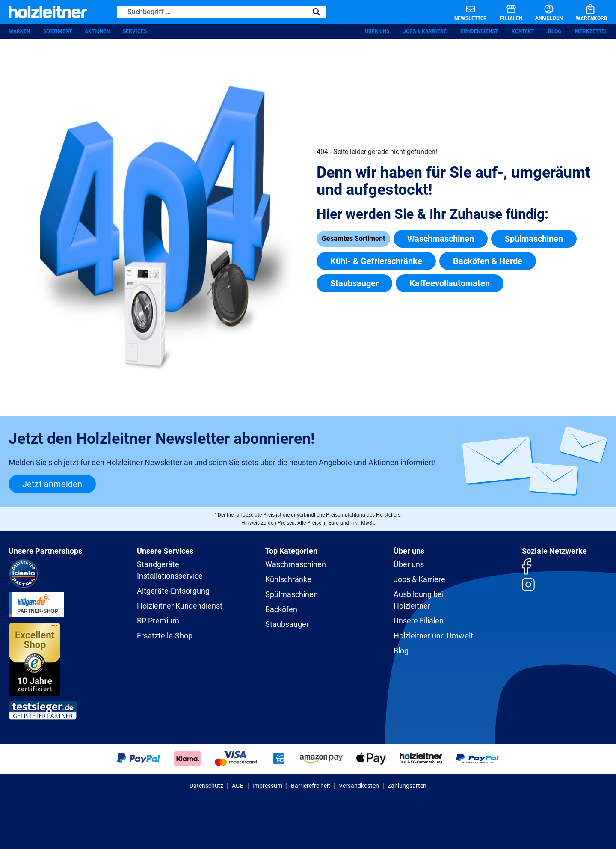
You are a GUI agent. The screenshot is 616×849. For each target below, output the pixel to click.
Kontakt (523, 32)
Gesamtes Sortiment (353, 239)
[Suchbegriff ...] (212, 12)
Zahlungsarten (407, 786)
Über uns (377, 32)
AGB (238, 786)
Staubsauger (354, 284)
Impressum (267, 786)
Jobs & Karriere (425, 32)
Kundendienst (479, 32)
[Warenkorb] (585, 12)
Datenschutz (206, 786)
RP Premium (158, 621)
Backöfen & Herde (488, 262)
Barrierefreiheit (311, 786)
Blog (555, 32)
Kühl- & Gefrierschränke (376, 262)
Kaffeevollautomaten (450, 284)
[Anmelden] (542, 12)
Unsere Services (165, 551)
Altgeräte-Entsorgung (173, 591)
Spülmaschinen (534, 240)
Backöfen (281, 609)
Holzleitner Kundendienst (180, 606)
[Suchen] (317, 12)
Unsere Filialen (419, 621)
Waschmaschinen (441, 240)
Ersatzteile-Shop (165, 636)
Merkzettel (591, 32)
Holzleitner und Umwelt (433, 636)
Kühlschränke (288, 579)
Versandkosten (359, 786)
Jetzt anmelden (52, 484)
